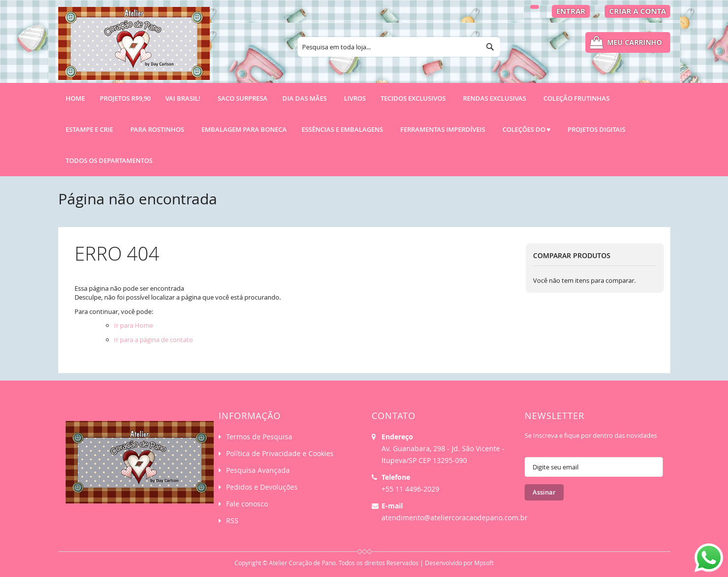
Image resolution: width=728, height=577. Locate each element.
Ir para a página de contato (153, 340)
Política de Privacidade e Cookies (280, 453)
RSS (232, 520)
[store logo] (134, 48)
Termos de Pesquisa (259, 437)
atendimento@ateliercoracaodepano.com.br (455, 518)
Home (75, 98)
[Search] (490, 47)
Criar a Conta (637, 11)
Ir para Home (134, 325)
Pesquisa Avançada (258, 470)
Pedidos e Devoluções (262, 487)
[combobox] (399, 47)
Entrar (571, 11)
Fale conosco (247, 504)
